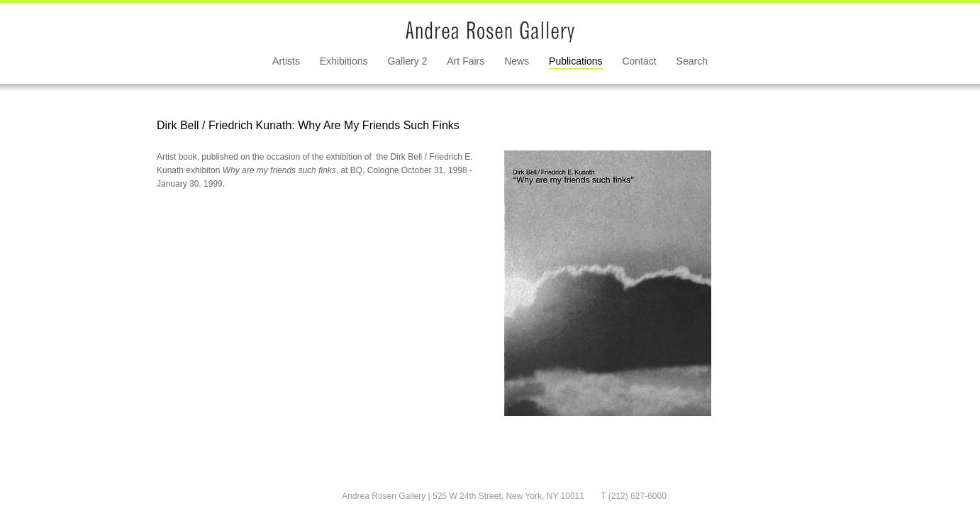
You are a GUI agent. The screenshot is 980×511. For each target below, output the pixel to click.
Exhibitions (344, 61)
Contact (639, 61)
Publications (576, 61)
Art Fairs (466, 61)
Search (692, 61)
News (517, 61)
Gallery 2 (407, 61)
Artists (286, 61)
